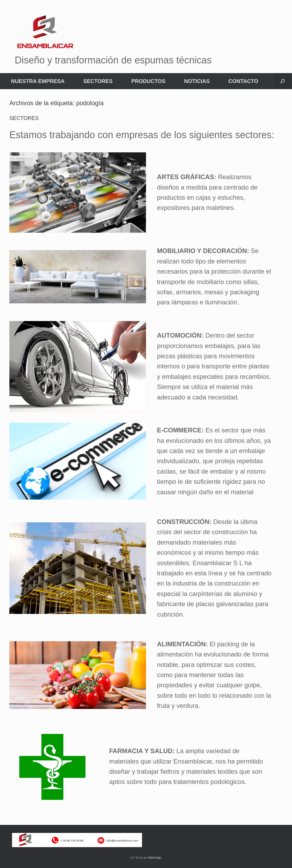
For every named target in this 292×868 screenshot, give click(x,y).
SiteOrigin (155, 858)
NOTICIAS (197, 81)
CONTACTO (243, 81)
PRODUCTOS (148, 81)
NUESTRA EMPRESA (38, 81)
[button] (283, 81)
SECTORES (98, 81)
